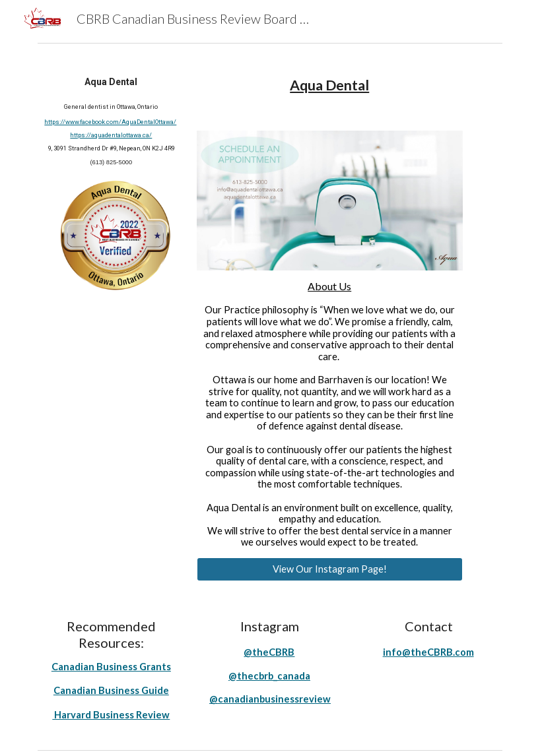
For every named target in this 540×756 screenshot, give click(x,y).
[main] (111, 121)
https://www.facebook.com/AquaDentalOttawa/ (110, 122)
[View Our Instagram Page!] (330, 569)
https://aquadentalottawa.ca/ (111, 135)
